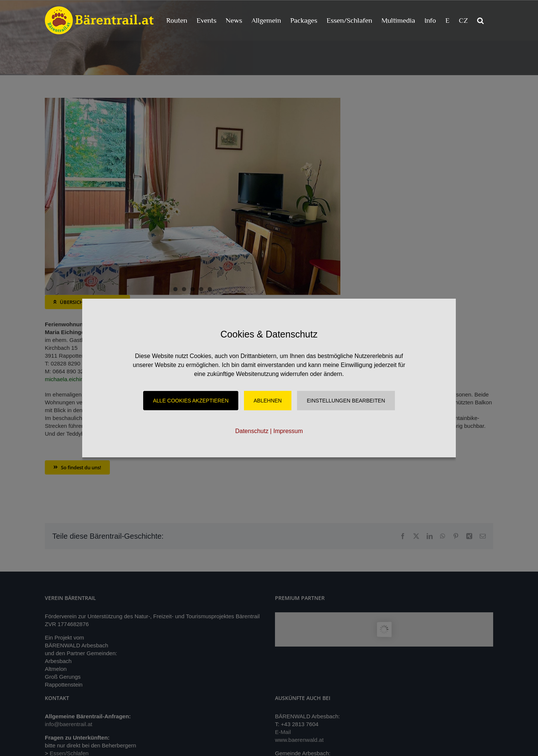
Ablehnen (268, 401)
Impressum (288, 431)
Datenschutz (252, 431)
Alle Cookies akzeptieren (191, 401)
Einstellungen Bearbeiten (346, 401)
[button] (480, 20)
